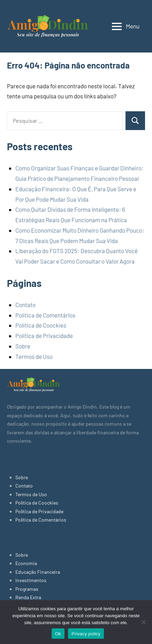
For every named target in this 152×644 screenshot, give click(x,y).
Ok (58, 634)
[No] (143, 622)
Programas (27, 589)
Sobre (23, 346)
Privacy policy (86, 634)
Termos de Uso (34, 356)
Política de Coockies (41, 325)
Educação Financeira (38, 572)
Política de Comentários (45, 315)
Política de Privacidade (44, 336)
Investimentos (31, 580)
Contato (25, 305)
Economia (26, 563)
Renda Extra (28, 597)
